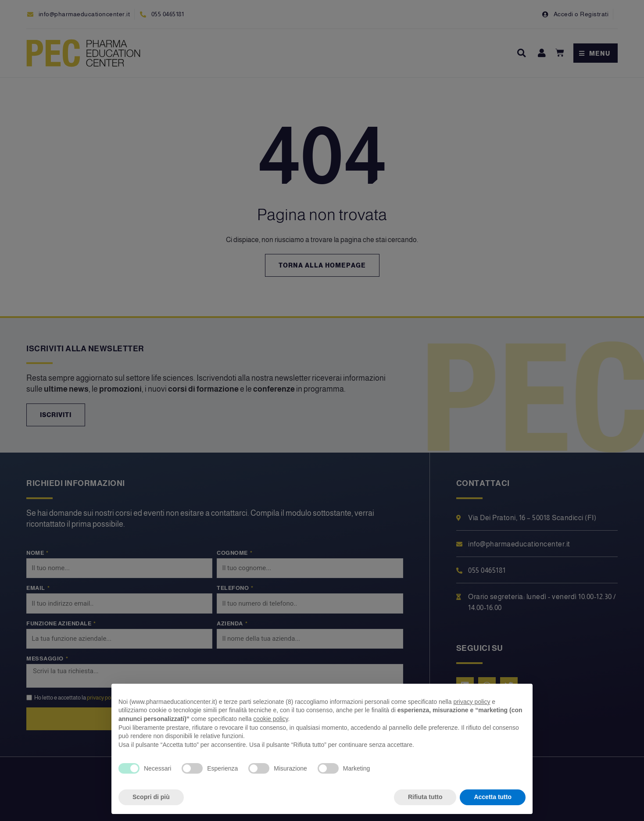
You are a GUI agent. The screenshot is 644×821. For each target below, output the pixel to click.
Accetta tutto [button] (493, 797)
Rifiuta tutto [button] (425, 797)
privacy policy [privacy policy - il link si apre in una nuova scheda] (472, 702)
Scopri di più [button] (151, 797)
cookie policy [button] (270, 719)
